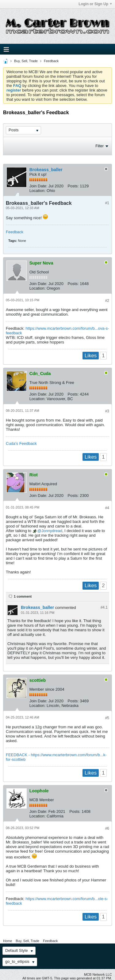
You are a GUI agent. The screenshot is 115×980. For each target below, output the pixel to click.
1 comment (23, 596)
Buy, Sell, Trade (26, 61)
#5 (107, 718)
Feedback (51, 61)
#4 (107, 508)
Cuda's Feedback (21, 443)
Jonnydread (52, 531)
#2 (107, 301)
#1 (107, 203)
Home (8, 941)
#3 (107, 411)
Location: (38, 191)
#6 (107, 828)
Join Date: (38, 186)
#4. (104, 607)
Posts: (73, 186)
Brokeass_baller (46, 170)
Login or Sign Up (95, 4)
